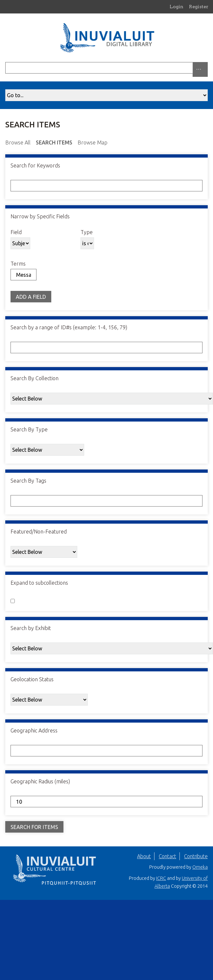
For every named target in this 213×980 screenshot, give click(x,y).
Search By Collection (35, 378)
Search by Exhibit (31, 628)
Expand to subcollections (39, 583)
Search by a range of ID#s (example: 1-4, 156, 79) (69, 327)
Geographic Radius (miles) (40, 781)
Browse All (18, 142)
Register (199, 7)
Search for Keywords (35, 165)
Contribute (196, 856)
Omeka (200, 867)
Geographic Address (34, 730)
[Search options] (200, 69)
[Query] (106, 68)
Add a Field (31, 297)
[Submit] (206, 68)
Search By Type (29, 429)
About (144, 856)
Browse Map (93, 142)
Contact (167, 856)
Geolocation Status (32, 679)
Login (177, 7)
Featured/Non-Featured (39, 532)
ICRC (161, 878)
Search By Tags (28, 481)
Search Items (54, 142)
